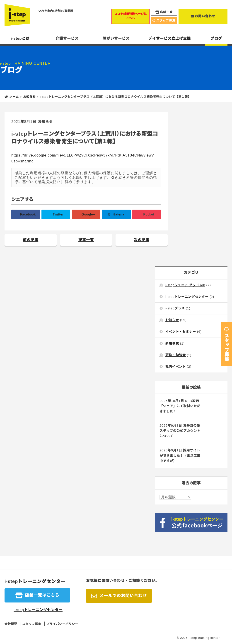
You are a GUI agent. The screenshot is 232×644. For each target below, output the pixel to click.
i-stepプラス (175, 308)
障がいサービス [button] (116, 38)
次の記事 (142, 240)
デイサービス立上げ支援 (170, 38)
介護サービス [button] (67, 38)
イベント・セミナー (181, 332)
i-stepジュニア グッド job (185, 285)
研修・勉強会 (176, 355)
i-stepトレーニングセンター (187, 297)
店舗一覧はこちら (42, 595)
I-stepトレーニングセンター (38, 610)
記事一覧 (86, 240)
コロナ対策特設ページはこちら (131, 16)
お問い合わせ (205, 16)
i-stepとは (20, 38)
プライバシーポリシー (62, 624)
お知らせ (45, 122)
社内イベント (176, 367)
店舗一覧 (166, 12)
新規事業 (172, 343)
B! (116, 214)
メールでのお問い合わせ (123, 596)
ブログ (216, 38)
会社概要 (11, 624)
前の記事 (31, 240)
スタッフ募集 (226, 347)
